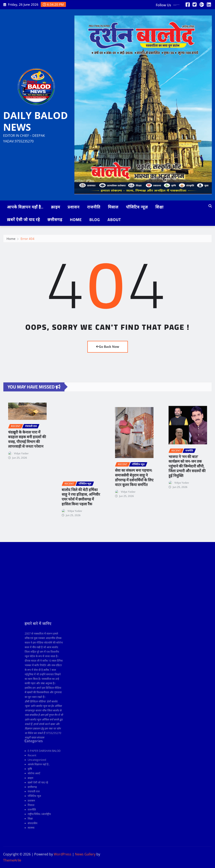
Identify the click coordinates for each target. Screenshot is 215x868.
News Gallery (85, 854)
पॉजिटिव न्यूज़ (137, 207)
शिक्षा (159, 207)
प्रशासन (74, 207)
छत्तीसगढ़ (55, 220)
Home (76, 220)
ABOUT (114, 220)
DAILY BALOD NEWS (35, 121)
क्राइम (56, 207)
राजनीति (94, 207)
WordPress (63, 854)
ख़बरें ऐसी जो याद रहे (23, 220)
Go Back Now (108, 347)
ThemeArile (12, 860)
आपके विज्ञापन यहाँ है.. (25, 207)
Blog (95, 220)
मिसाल (113, 207)
